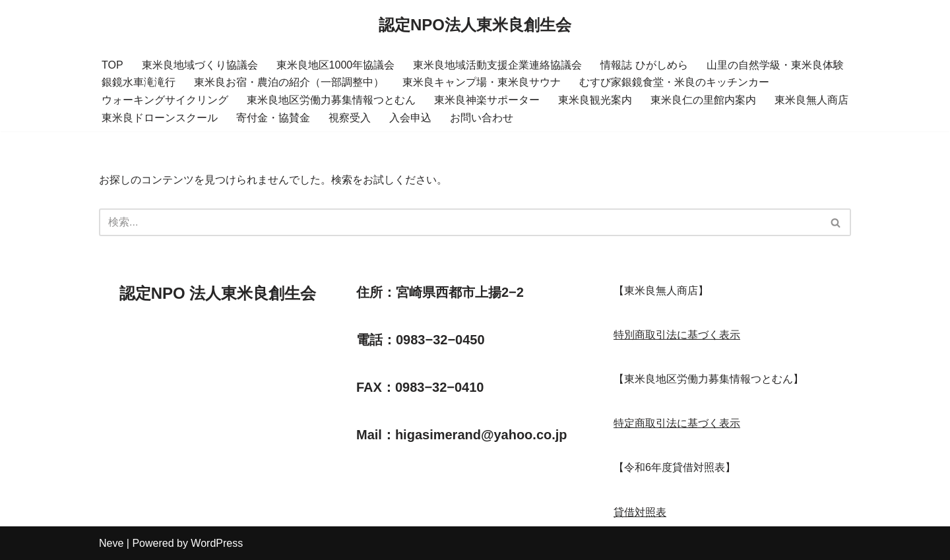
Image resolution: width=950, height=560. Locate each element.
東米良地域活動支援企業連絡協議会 (497, 65)
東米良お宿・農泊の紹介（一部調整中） (289, 82)
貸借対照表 (640, 512)
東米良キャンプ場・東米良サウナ (482, 82)
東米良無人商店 (811, 100)
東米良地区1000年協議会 (336, 65)
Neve (111, 543)
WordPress (217, 543)
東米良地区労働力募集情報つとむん (331, 100)
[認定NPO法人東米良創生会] (475, 25)
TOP (112, 65)
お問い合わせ (482, 118)
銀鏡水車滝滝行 (139, 82)
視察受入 (350, 118)
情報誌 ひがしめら (644, 65)
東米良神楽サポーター (487, 100)
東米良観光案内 (595, 100)
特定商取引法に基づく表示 (677, 423)
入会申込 (410, 118)
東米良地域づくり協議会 (200, 65)
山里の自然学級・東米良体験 (775, 65)
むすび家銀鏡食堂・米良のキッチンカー (674, 82)
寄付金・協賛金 (273, 118)
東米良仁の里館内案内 (703, 100)
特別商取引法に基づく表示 (677, 335)
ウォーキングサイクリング (165, 100)
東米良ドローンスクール (160, 118)
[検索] (460, 222)
